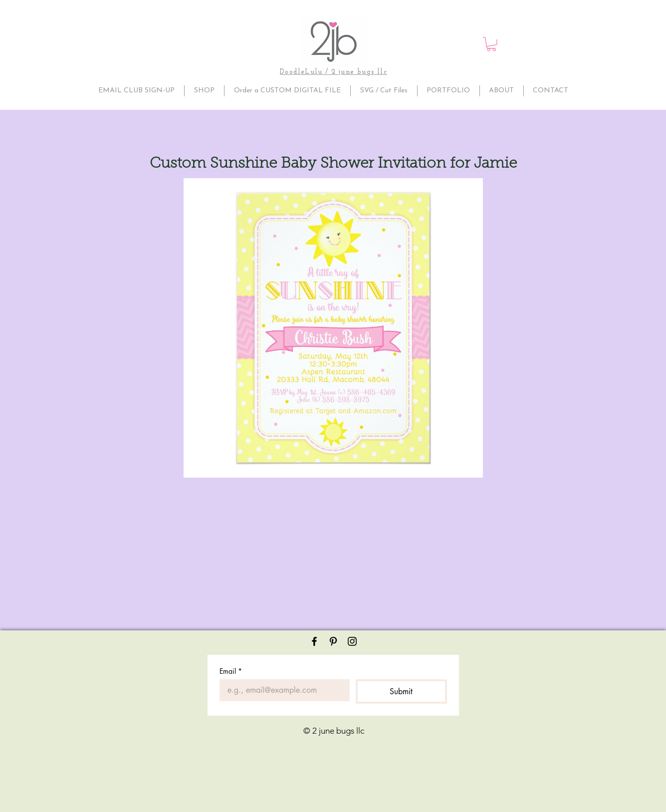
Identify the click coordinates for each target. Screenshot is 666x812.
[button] (491, 44)
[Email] (282, 690)
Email (231, 671)
